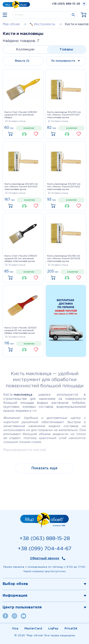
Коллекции (25, 49)
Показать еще (44, 468)
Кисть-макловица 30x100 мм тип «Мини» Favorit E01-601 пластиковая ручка (64, 115)
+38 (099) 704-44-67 (44, 549)
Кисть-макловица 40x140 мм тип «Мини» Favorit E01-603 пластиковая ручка (21, 187)
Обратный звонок (45, 558)
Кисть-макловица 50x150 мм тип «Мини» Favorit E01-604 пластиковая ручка (64, 259)
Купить (11, 134)
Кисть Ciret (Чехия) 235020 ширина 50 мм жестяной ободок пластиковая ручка (21, 259)
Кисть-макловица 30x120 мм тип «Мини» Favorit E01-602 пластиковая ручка (64, 187)
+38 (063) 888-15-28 (66, 4)
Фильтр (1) (22, 61)
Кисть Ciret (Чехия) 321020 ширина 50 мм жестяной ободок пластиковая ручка (20, 331)
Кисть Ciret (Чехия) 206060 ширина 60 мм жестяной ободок (21, 115)
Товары (66, 49)
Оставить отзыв (15, 121)
